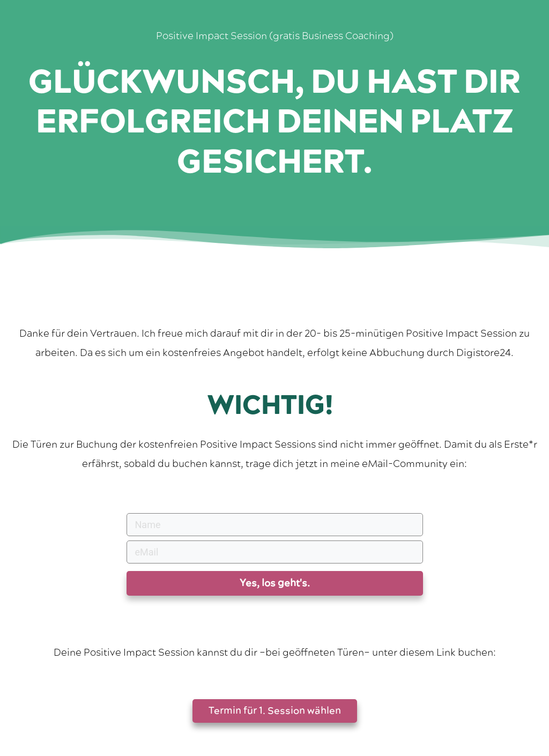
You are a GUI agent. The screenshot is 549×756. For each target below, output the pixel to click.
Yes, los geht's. (275, 583)
